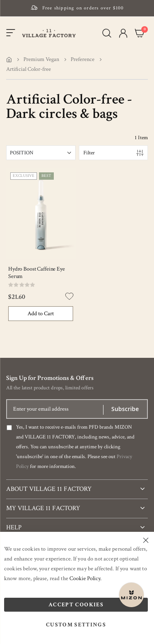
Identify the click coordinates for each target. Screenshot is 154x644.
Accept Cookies (76, 605)
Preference (83, 59)
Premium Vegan (41, 59)
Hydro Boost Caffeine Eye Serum (37, 273)
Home (9, 59)
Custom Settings (76, 625)
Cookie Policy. (85, 578)
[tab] (77, 486)
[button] (123, 33)
